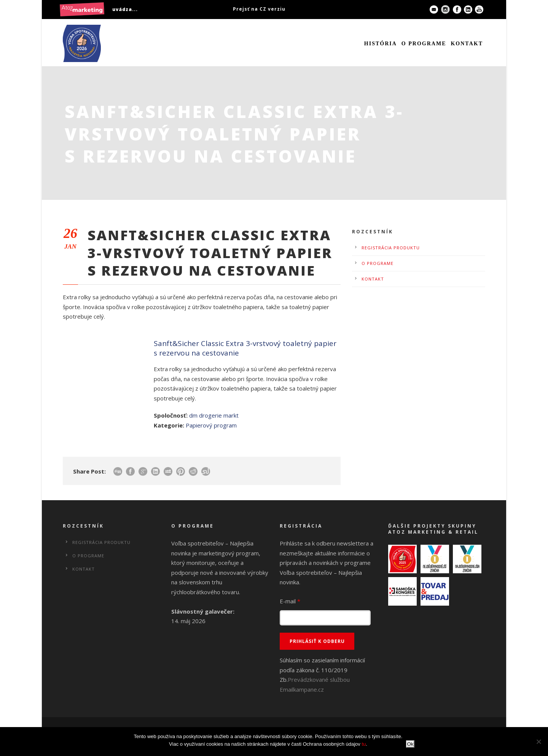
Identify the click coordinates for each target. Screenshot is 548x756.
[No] (538, 742)
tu (364, 744)
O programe (424, 44)
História (381, 44)
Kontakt (467, 44)
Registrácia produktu (391, 248)
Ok (410, 744)
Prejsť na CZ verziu (259, 9)
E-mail (290, 601)
